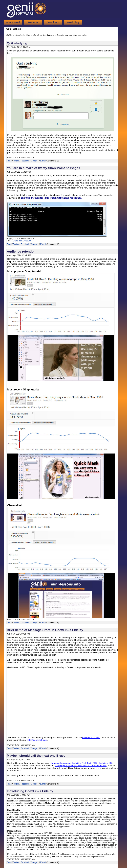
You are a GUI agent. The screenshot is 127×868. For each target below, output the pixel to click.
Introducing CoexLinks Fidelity (30, 791)
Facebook (25, 161)
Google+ (35, 161)
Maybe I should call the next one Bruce (36, 756)
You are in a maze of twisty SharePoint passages (43, 168)
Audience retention (21, 251)
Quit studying (17, 43)
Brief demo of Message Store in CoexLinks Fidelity (45, 630)
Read (9, 161)
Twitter (16, 161)
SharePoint (17, 241)
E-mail (43, 161)
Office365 (27, 241)
